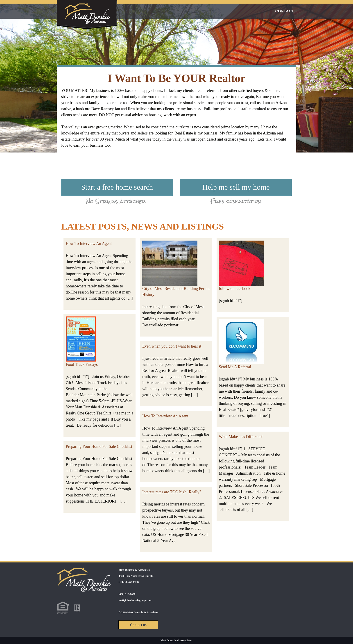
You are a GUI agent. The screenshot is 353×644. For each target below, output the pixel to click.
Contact (285, 11)
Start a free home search (117, 187)
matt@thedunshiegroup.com (135, 600)
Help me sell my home (236, 187)
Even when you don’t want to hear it (172, 346)
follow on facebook (235, 289)
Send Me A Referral (235, 367)
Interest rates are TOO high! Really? (172, 492)
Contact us (138, 625)
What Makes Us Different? (241, 437)
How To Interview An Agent (89, 243)
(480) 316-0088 (127, 594)
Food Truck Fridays (82, 364)
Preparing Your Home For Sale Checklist (99, 446)
